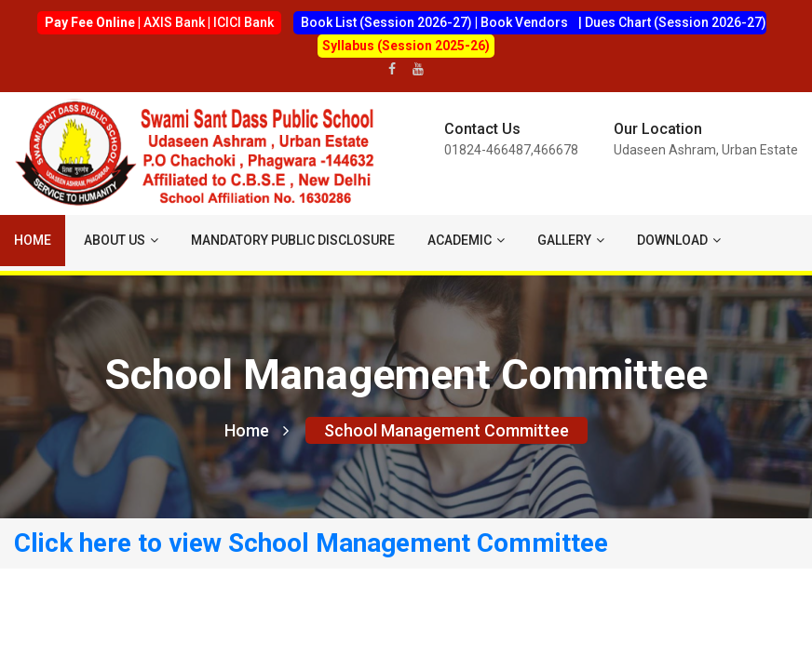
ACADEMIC (466, 240)
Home (33, 240)
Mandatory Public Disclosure (293, 240)
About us (121, 240)
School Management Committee (447, 430)
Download (679, 240)
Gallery (571, 240)
